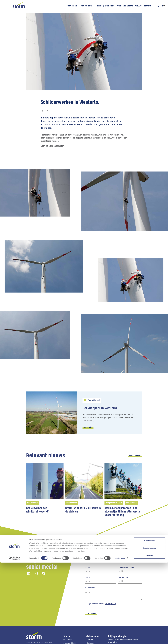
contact (148, 6)
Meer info (88, 427)
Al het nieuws (134, 456)
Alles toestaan (149, 622)
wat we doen (87, 6)
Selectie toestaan (150, 629)
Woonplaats (124, 578)
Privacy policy (111, 604)
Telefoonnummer (126, 568)
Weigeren (149, 637)
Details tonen (120, 640)
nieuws (138, 6)
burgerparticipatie (106, 6)
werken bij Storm (125, 6)
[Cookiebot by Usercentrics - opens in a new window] (14, 640)
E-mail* (88, 578)
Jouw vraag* (91, 588)
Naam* (88, 568)
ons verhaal (72, 6)
